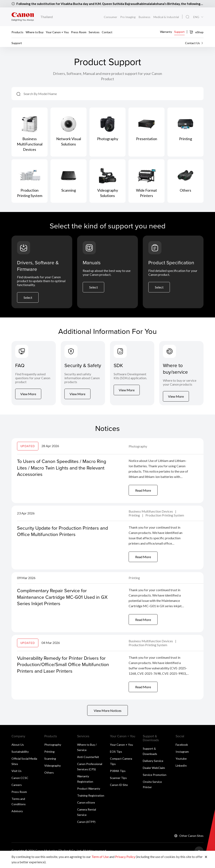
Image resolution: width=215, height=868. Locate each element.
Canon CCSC (20, 787)
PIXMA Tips (118, 780)
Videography (53, 774)
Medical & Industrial (166, 17)
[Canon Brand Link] (23, 17)
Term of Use (100, 857)
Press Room (79, 32)
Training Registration (91, 804)
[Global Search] (187, 17)
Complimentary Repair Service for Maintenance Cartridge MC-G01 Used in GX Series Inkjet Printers (60, 604)
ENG (196, 17)
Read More (143, 497)
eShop (196, 32)
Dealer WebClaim (154, 777)
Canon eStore (86, 811)
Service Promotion (155, 784)
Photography (138, 452)
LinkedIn (181, 774)
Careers (17, 794)
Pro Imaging (128, 17)
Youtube (181, 767)
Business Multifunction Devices (151, 518)
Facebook (182, 753)
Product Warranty (89, 797)
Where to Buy (35, 32)
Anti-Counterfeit (88, 766)
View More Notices (108, 719)
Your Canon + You (57, 32)
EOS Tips (116, 760)
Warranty (166, 31)
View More (28, 402)
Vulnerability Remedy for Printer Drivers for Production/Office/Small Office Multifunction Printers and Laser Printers (63, 672)
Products (17, 32)
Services (94, 32)
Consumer (111, 17)
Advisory (17, 820)
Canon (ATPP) (86, 831)
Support (179, 31)
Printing (135, 522)
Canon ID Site (119, 794)
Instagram (182, 760)
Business (145, 17)
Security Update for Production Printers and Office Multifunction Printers (59, 538)
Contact (107, 32)
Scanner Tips (118, 787)
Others (49, 781)
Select (28, 299)
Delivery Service (153, 770)
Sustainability (20, 760)
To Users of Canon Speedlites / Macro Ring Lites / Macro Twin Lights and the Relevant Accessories (63, 474)
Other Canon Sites (191, 845)
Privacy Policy (125, 857)
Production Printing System (165, 522)
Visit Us (17, 780)
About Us (18, 753)
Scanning (50, 767)
